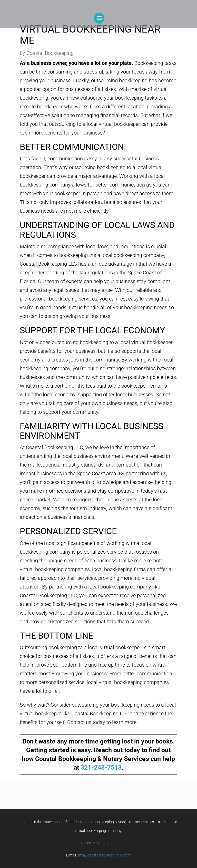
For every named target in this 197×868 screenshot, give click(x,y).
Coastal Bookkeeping (50, 53)
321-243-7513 (101, 767)
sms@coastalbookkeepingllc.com (104, 855)
